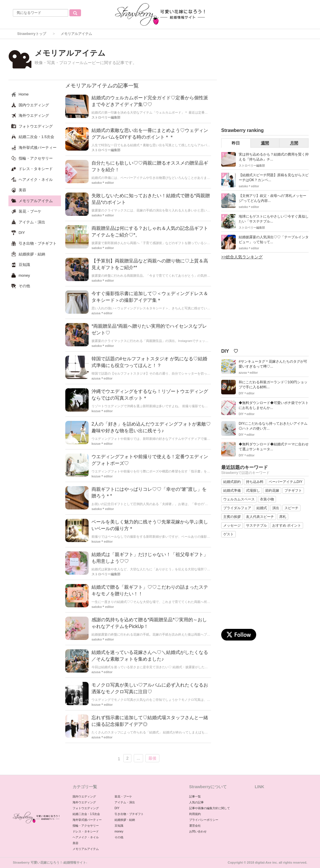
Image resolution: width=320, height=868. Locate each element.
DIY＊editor (247, 393)
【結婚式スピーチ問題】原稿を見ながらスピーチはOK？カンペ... (274, 178)
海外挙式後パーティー (87, 820)
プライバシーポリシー (204, 820)
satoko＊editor (103, 183)
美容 (75, 843)
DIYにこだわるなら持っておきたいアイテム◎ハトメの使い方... (273, 426)
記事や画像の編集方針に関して (210, 808)
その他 (119, 837)
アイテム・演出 (125, 802)
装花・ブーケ (123, 796)
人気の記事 (196, 802)
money (119, 831)
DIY (117, 808)
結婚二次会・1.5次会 (86, 814)
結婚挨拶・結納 (125, 820)
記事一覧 (195, 796)
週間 (265, 143)
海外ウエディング (84, 802)
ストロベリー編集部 (106, 117)
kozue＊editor (102, 411)
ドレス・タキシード (86, 831)
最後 (152, 758)
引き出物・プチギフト (129, 814)
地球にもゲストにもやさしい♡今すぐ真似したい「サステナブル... (274, 219)
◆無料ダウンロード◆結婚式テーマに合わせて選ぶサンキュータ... (274, 447)
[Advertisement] (265, 84)
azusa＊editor (102, 313)
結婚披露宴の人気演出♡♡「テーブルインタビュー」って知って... (274, 240)
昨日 (236, 143)
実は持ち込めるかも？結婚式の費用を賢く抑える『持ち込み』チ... (274, 157)
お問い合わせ (198, 831)
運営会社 (195, 826)
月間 (294, 143)
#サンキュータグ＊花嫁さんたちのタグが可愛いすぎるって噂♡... (273, 364)
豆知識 (119, 826)
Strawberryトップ (32, 34)
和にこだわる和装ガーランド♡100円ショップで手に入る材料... (273, 385)
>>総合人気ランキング (242, 257)
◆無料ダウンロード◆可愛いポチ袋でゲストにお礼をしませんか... (274, 405)
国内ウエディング (84, 796)
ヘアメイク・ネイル (86, 837)
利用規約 (195, 814)
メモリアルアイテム (86, 849)
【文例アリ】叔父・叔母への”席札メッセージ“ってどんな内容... (272, 198)
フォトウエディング (86, 808)
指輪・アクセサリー (86, 826)
